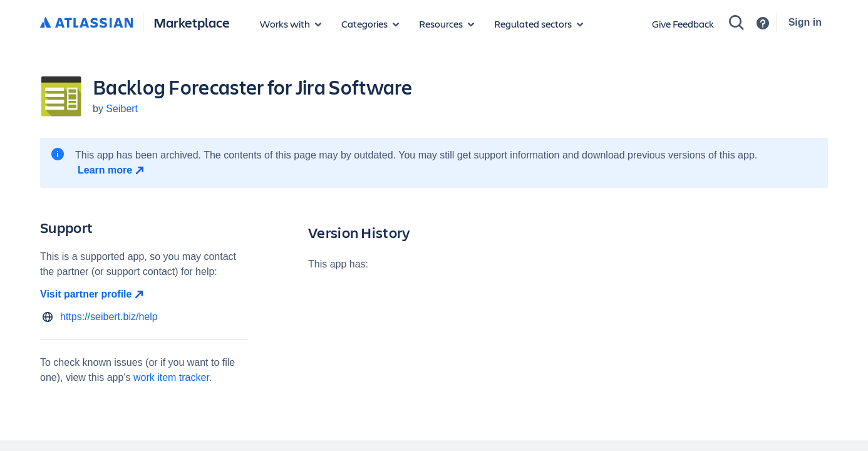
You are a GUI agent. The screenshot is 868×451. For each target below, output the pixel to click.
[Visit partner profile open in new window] (144, 294)
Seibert (122, 109)
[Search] (736, 23)
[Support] (763, 23)
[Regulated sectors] (539, 24)
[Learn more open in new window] (112, 170)
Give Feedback (683, 23)
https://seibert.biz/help (109, 317)
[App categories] (370, 24)
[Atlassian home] (86, 23)
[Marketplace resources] (447, 24)
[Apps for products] (291, 24)
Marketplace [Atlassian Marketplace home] (192, 22)
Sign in (805, 22)
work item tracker (171, 377)
